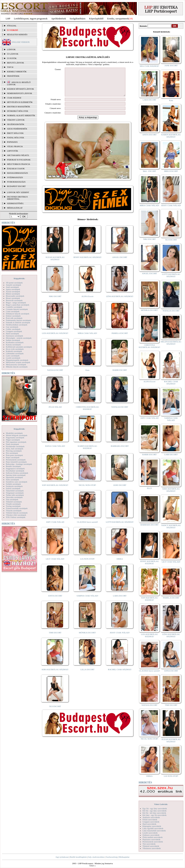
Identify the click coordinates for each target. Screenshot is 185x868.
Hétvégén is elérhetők (20, 102)
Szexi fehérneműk (17, 129)
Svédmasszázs (15, 177)
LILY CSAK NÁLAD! (55, 564)
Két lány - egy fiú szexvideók (155, 815)
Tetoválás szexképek (14, 497)
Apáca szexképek (13, 289)
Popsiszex (12, 142)
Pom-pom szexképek (14, 455)
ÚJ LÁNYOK (13, 54)
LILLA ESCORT (87, 675)
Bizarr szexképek (13, 298)
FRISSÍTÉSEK (13, 76)
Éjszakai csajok (16, 169)
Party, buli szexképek (15, 449)
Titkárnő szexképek (14, 502)
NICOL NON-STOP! (88, 491)
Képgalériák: (19, 278)
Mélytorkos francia (19, 164)
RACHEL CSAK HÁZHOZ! (120, 675)
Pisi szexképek (12, 453)
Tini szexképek (12, 499)
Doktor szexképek (13, 316)
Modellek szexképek (14, 433)
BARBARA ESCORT (120, 452)
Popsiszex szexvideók (151, 839)
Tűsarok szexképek (14, 511)
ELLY (149, 488)
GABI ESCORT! (171, 454)
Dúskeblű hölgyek (18, 111)
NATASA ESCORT (55, 376)
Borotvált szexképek (14, 300)
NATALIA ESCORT (120, 412)
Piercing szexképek (14, 451)
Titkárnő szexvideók (151, 846)
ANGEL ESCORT (120, 263)
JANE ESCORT (120, 491)
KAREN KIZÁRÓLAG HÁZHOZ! (87, 453)
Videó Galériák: (161, 804)
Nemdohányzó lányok (20, 93)
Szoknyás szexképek (14, 486)
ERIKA (120, 564)
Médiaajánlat (124, 857)
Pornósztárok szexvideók (153, 842)
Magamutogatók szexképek (17, 360)
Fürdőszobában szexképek (17, 325)
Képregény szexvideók (152, 826)
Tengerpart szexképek (15, 493)
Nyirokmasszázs (16, 182)
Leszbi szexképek (13, 358)
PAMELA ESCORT (120, 339)
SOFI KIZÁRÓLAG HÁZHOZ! (55, 491)
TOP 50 (10, 67)
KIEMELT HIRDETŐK (17, 72)
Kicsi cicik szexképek (15, 349)
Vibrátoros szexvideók (152, 848)
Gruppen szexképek (14, 331)
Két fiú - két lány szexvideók (154, 813)
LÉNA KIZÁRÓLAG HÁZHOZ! (120, 302)
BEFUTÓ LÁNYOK (16, 63)
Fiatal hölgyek (16, 138)
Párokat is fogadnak (19, 160)
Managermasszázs (17, 173)
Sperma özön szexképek (16, 475)
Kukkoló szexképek (14, 351)
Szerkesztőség (112, 857)
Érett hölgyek (15, 133)
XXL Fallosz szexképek (16, 517)
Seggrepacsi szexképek (15, 468)
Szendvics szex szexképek (17, 482)
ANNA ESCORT (171, 671)
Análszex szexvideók (151, 817)
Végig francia (15, 146)
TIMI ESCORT (55, 638)
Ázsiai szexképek (13, 291)
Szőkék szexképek (13, 484)
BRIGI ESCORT (171, 171)
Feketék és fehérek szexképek (18, 322)
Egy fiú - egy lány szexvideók (155, 808)
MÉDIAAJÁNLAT (15, 208)
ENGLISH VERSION (21, 42)
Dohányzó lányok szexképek (18, 314)
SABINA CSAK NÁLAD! (87, 601)
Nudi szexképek (12, 444)
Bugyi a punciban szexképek (18, 305)
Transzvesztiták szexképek (17, 508)
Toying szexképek (13, 506)
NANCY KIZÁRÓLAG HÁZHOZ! (171, 526)
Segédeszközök (16, 124)
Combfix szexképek (14, 307)
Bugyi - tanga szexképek (16, 303)
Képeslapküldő (96, 19)
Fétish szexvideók (150, 820)
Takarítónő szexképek (15, 491)
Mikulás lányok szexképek (17, 367)
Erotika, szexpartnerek (118, 19)
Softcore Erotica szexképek (17, 473)
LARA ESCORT (120, 601)
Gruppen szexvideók (151, 822)
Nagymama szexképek (15, 438)
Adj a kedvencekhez (96, 857)
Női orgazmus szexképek (16, 442)
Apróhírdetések (59, 19)
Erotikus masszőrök (19, 107)
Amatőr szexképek (13, 285)
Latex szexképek (13, 356)
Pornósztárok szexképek (16, 460)
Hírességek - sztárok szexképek (19, 338)
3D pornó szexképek (14, 283)
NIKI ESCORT (55, 302)
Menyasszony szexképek (16, 364)
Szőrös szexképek (13, 488)
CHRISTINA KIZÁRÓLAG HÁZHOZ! (87, 414)
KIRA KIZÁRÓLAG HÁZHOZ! (55, 675)
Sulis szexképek (12, 480)
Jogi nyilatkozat (62, 857)
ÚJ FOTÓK (12, 58)
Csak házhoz (14, 98)
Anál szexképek (12, 287)
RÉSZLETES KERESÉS (17, 34)
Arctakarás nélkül (18, 155)
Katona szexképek (13, 345)
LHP (8, 19)
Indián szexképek (13, 340)
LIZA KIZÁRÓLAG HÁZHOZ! (55, 339)
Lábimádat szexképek (15, 353)
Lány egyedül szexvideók (153, 828)
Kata (87, 376)
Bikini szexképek (13, 294)
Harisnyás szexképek (14, 336)
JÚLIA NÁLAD (55, 412)
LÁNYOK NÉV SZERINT (18, 192)
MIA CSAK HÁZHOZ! (149, 66)
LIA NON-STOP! (87, 564)
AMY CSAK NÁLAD (55, 527)
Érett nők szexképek (14, 318)
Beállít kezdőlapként (78, 857)
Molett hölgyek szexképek (17, 435)
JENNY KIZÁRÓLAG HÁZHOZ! (87, 263)
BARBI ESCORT (120, 376)
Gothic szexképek (13, 329)
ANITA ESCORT (55, 601)
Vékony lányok (16, 120)
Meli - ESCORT (149, 171)
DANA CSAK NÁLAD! (55, 452)
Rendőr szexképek (13, 466)
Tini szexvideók (149, 844)
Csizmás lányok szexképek (17, 309)
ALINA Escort (87, 302)
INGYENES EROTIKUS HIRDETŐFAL (17, 198)
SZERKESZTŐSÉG (15, 203)
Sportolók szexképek (14, 477)
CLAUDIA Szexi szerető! (88, 527)
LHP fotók (13, 151)
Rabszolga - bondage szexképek (19, 464)
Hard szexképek (12, 334)
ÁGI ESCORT (55, 712)
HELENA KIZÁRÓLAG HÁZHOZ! (171, 343)
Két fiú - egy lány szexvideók (155, 811)
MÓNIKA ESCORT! (87, 638)
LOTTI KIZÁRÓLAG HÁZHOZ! (120, 527)
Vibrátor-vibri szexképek (16, 515)
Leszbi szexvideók (150, 833)
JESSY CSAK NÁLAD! (120, 638)
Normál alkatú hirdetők (21, 115)
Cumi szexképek (13, 311)
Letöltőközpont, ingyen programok (31, 19)
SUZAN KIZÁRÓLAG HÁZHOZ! (55, 264)
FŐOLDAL (12, 26)
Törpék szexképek (13, 504)
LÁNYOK (11, 49)
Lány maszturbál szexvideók (154, 831)
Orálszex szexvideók (151, 835)
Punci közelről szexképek (16, 462)
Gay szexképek (12, 327)
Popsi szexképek (13, 457)
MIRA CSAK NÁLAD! (87, 339)
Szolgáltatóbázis (77, 19)
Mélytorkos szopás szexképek (18, 362)
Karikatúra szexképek (15, 342)
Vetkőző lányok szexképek (17, 513)
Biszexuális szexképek (15, 296)
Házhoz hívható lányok (20, 89)
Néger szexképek (13, 440)
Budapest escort (16, 186)
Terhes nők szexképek (15, 495)
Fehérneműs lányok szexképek (18, 320)
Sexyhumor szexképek (15, 471)
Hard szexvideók (149, 824)
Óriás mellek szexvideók (153, 837)
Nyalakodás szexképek (15, 446)
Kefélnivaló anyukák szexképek (19, 347)
